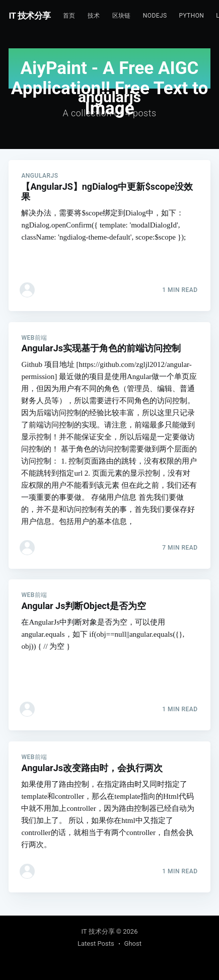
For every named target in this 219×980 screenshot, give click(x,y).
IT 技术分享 (30, 16)
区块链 (122, 16)
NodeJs (155, 16)
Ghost (133, 944)
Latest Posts (96, 944)
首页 (69, 16)
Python (191, 16)
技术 (94, 16)
